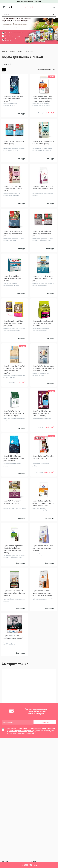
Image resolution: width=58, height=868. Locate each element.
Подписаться (45, 723)
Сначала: (41, 70)
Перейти (38, 1)
